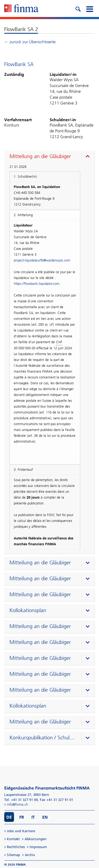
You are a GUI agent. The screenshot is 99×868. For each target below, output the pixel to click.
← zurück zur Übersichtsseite (30, 42)
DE (9, 817)
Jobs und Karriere (21, 831)
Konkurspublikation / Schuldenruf (43, 738)
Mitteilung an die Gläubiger (40, 156)
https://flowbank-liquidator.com (37, 284)
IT (33, 817)
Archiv (30, 855)
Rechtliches (16, 847)
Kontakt (13, 839)
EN (45, 817)
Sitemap (13, 855)
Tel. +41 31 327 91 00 (21, 800)
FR (22, 817)
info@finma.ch (17, 804)
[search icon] (78, 8)
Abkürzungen (36, 839)
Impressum (38, 847)
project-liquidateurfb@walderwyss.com (42, 260)
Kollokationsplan (28, 610)
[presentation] (51, 157)
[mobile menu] (89, 8)
